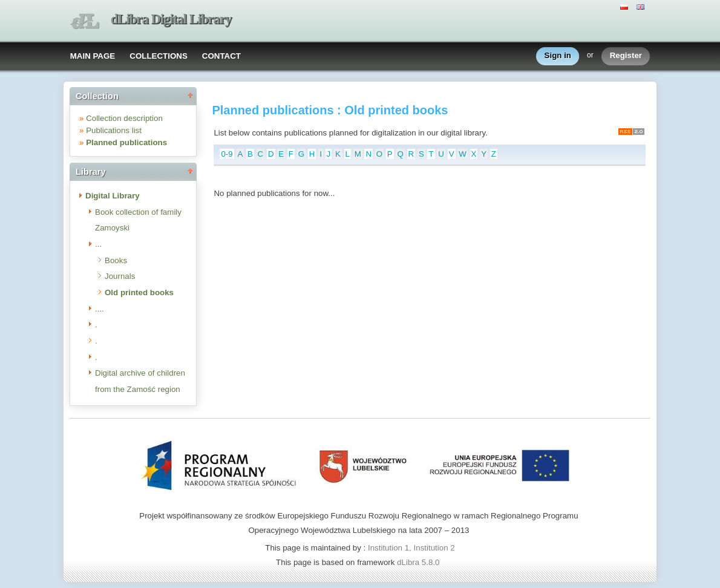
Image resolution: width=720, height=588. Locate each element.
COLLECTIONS (159, 56)
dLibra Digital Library (171, 19)
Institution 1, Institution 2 (411, 548)
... (98, 244)
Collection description (124, 118)
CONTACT (221, 56)
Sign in (558, 56)
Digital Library (113, 196)
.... (100, 309)
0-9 (227, 154)
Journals (120, 276)
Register (626, 56)
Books (116, 260)
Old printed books (139, 292)
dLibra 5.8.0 (419, 562)
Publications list (114, 130)
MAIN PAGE (93, 56)
